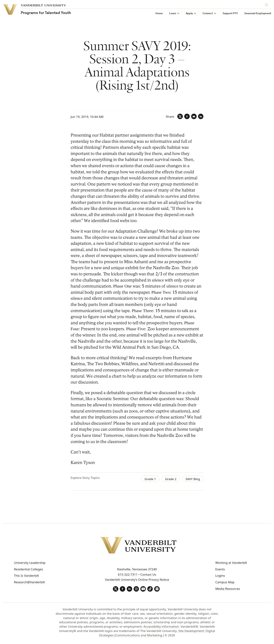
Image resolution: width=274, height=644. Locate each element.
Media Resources (228, 589)
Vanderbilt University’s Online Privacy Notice (137, 580)
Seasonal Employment (258, 14)
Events (220, 569)
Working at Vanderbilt (231, 563)
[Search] (267, 4)
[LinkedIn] (201, 116)
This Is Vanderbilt (26, 576)
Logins (220, 576)
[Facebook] (187, 116)
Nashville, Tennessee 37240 (137, 569)
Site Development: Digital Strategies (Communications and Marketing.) (157, 633)
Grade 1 (150, 479)
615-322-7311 (128, 574)
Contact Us (148, 574)
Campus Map (225, 582)
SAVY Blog (193, 479)
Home (159, 14)
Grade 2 (171, 479)
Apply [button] (189, 14)
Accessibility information (161, 626)
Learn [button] (173, 14)
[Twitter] (180, 116)
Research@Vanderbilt (29, 582)
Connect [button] (208, 14)
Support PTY (230, 14)
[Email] (194, 116)
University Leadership (30, 563)
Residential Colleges (28, 569)
